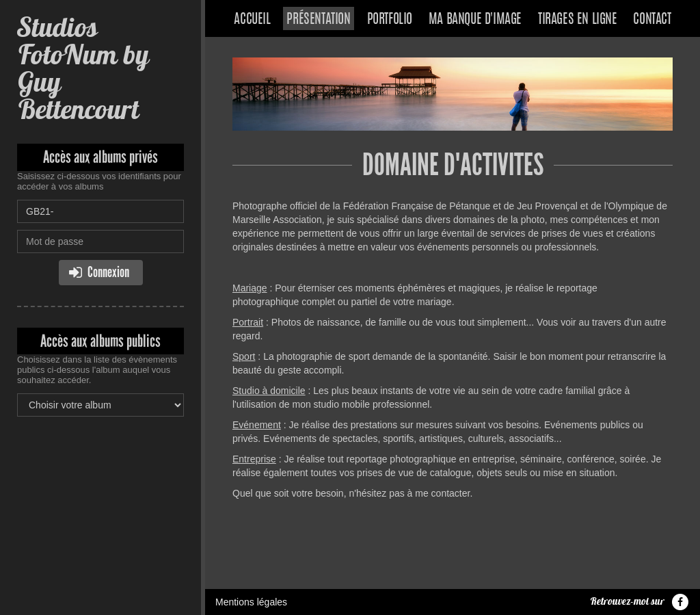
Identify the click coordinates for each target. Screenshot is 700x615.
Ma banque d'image (475, 20)
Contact (652, 20)
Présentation (318, 20)
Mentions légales (251, 602)
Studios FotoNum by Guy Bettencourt (83, 68)
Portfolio (390, 20)
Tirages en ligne (578, 20)
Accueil (252, 20)
